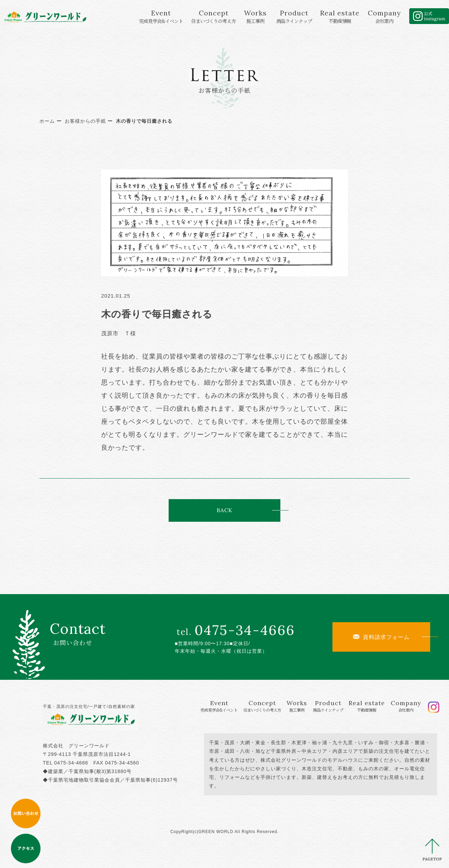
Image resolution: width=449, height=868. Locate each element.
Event (161, 16)
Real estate (340, 16)
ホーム (47, 121)
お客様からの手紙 (85, 121)
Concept (214, 16)
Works (255, 16)
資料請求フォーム (381, 637)
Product (294, 16)
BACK (224, 510)
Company (384, 16)
